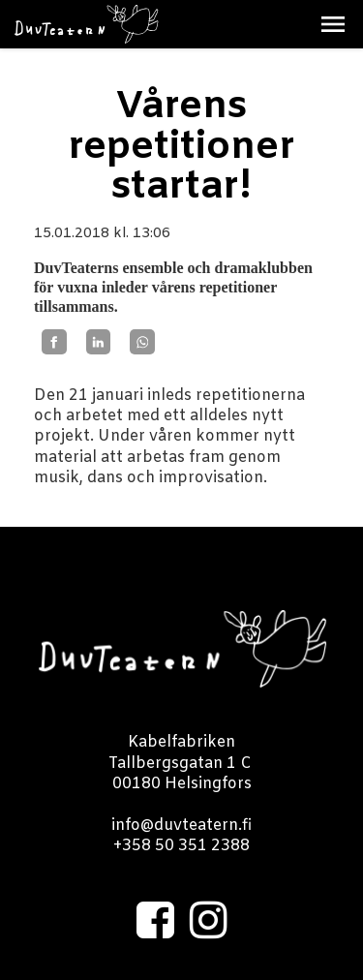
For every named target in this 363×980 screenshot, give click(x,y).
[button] (333, 24)
